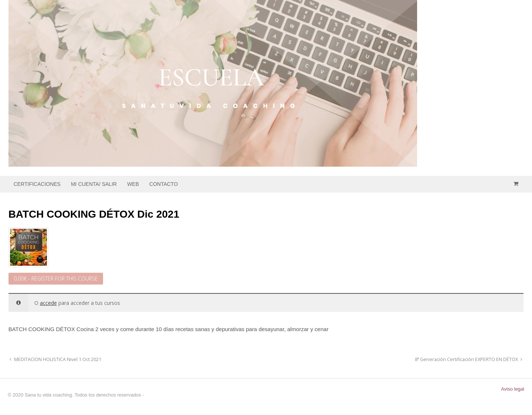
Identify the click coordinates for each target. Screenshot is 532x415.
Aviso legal (513, 389)
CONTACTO (163, 184)
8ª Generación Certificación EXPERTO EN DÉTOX (467, 359)
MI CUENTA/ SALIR (94, 184)
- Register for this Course (56, 278)
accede (48, 303)
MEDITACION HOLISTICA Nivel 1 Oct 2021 (57, 359)
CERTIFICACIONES (37, 184)
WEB (133, 184)
